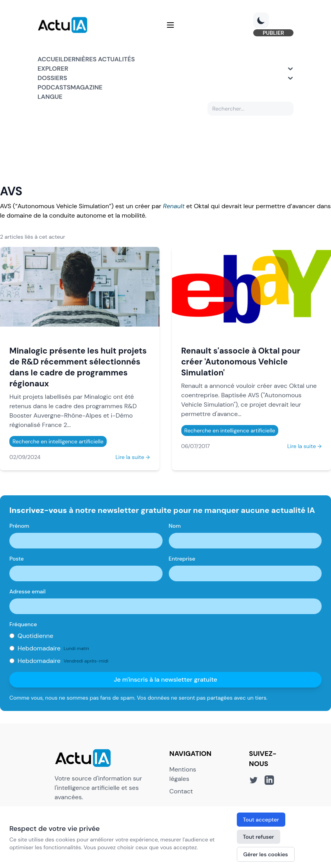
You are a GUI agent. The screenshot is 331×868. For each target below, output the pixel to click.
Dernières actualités (99, 59)
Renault (174, 206)
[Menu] (170, 25)
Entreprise (182, 559)
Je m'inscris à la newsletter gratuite (165, 680)
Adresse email (28, 591)
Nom (175, 526)
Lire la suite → (132, 457)
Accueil (51, 59)
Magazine (86, 87)
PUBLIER (273, 33)
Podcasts (54, 87)
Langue (50, 97)
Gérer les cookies (266, 854)
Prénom (19, 526)
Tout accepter (261, 820)
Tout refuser (259, 837)
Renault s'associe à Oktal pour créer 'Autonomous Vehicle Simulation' (241, 362)
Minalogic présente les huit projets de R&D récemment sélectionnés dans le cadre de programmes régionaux (78, 367)
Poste (17, 559)
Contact (181, 791)
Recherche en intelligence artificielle (58, 441)
